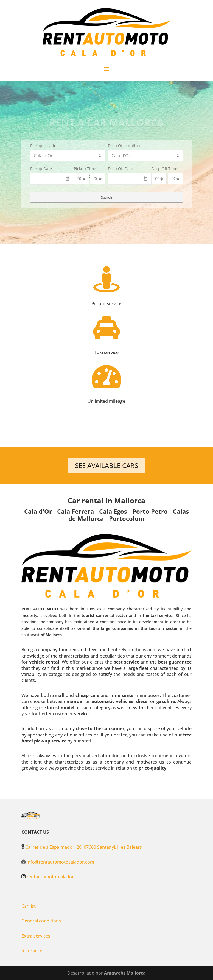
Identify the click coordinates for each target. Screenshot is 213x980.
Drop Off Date (120, 169)
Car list (29, 906)
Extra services (36, 936)
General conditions (41, 921)
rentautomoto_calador (50, 877)
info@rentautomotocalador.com (58, 862)
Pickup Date (41, 169)
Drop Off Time (164, 169)
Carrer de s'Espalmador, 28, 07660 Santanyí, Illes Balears (82, 847)
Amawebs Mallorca (125, 973)
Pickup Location (44, 146)
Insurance (32, 951)
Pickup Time (85, 169)
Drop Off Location (124, 146)
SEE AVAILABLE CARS (107, 465)
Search (107, 197)
